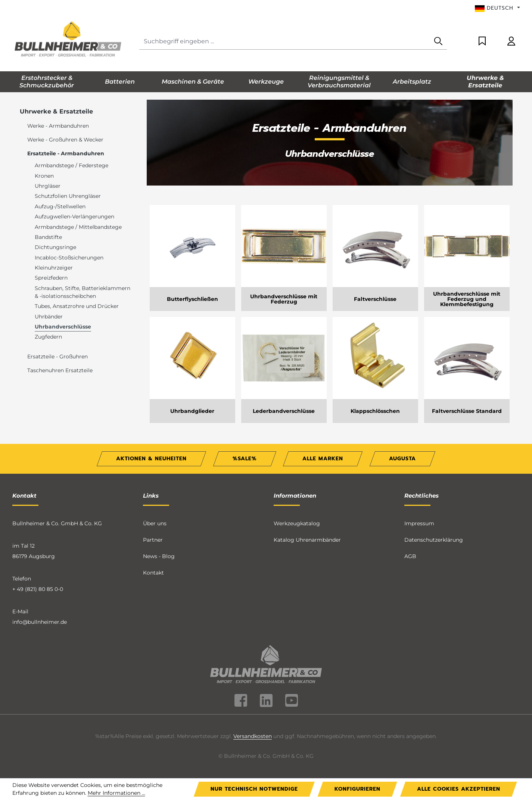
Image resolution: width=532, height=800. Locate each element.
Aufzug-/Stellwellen (60, 206)
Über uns (155, 523)
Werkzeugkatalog (297, 523)
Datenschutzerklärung (434, 540)
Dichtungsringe (55, 247)
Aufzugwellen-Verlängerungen (74, 217)
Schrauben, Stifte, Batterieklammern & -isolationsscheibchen (83, 292)
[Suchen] (438, 42)
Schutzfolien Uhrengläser (68, 196)
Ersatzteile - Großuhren (57, 357)
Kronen (44, 176)
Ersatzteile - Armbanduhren (66, 153)
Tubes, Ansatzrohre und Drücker (77, 306)
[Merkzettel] (482, 42)
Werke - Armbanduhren (58, 126)
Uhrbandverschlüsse (63, 327)
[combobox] (285, 42)
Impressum (419, 523)
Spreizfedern (51, 278)
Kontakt (153, 573)
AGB (410, 556)
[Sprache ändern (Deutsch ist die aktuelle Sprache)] (497, 8)
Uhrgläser (48, 186)
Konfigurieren (357, 789)
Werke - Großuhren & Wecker (65, 140)
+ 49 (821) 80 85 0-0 (38, 589)
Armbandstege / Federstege (71, 165)
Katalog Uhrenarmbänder (307, 540)
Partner (153, 540)
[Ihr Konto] (511, 42)
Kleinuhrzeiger (54, 268)
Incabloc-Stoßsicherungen (69, 258)
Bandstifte (48, 237)
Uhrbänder (49, 317)
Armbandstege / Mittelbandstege (78, 227)
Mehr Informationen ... (116, 793)
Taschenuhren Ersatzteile (60, 370)
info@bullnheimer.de (40, 622)
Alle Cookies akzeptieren (459, 789)
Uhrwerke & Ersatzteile (56, 111)
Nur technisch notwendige (254, 789)
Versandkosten (253, 736)
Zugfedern (48, 337)
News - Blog (159, 556)
